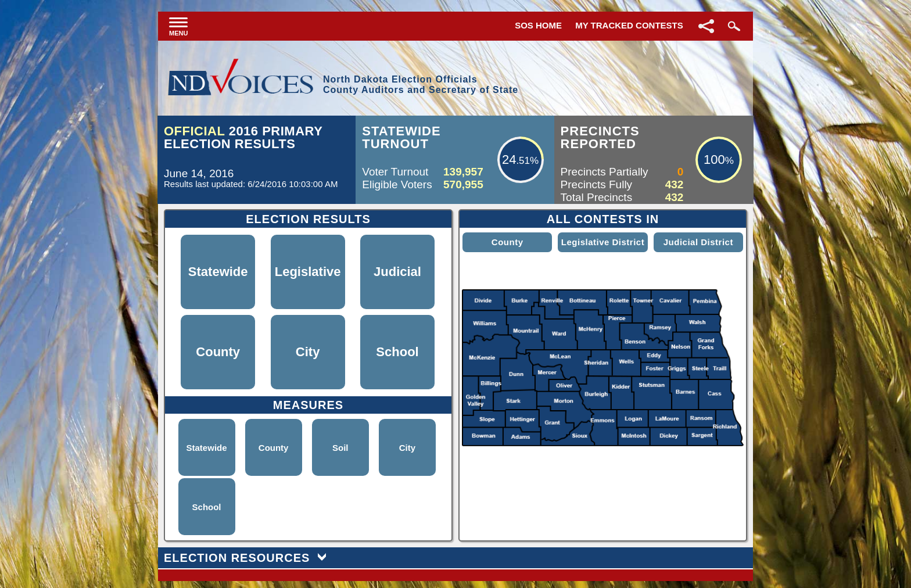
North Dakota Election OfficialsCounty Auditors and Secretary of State (421, 85)
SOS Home (538, 25)
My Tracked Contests (629, 25)
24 (509, 159)
